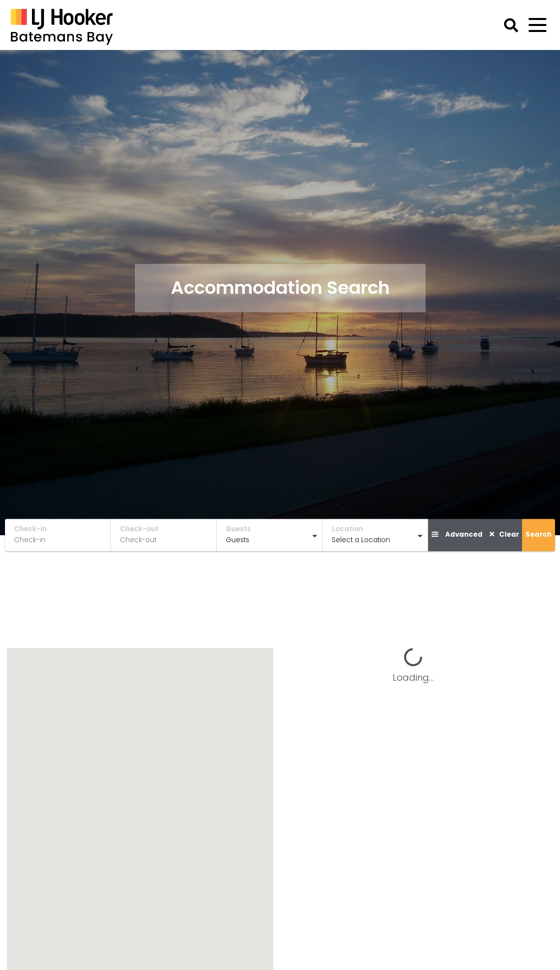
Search (539, 534)
